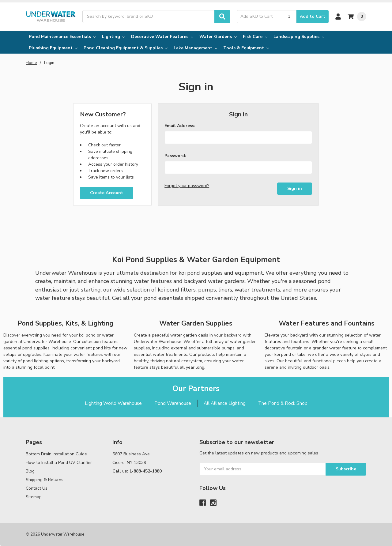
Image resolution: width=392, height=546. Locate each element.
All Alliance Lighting (225, 403)
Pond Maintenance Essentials (62, 37)
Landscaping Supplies (299, 37)
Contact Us (37, 488)
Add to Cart (313, 16)
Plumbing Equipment (53, 48)
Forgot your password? (187, 186)
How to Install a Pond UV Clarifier (59, 463)
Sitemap (34, 497)
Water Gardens (218, 37)
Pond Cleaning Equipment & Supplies (126, 48)
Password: (175, 156)
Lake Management (195, 48)
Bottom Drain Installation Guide (56, 454)
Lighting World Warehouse (113, 403)
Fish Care (255, 37)
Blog (30, 471)
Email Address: (180, 126)
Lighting (113, 37)
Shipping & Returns (45, 480)
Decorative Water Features (162, 37)
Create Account (107, 193)
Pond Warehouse (173, 403)
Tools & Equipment (246, 48)
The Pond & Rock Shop (283, 403)
